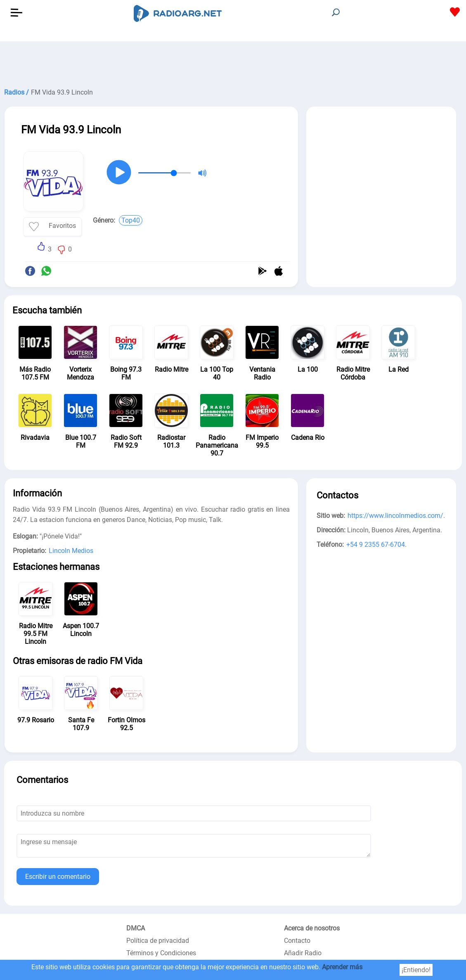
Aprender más (342, 967)
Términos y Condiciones (161, 953)
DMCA (136, 928)
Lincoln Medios (71, 551)
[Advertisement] (233, 62)
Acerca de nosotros (312, 928)
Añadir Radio (303, 953)
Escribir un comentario (58, 877)
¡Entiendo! (416, 970)
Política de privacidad (158, 941)
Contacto (297, 941)
